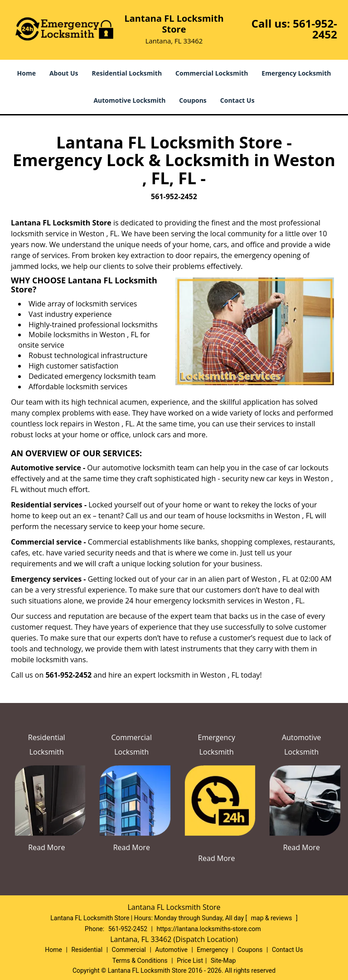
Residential (87, 950)
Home (27, 73)
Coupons (193, 100)
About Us (64, 73)
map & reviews (272, 918)
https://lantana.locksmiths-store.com (208, 929)
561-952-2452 (315, 29)
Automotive (171, 950)
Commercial (129, 950)
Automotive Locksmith (129, 100)
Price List (190, 961)
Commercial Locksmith (212, 73)
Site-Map (223, 961)
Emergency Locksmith (296, 73)
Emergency (212, 950)
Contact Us (237, 100)
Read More (46, 847)
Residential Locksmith (127, 73)
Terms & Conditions (140, 961)
